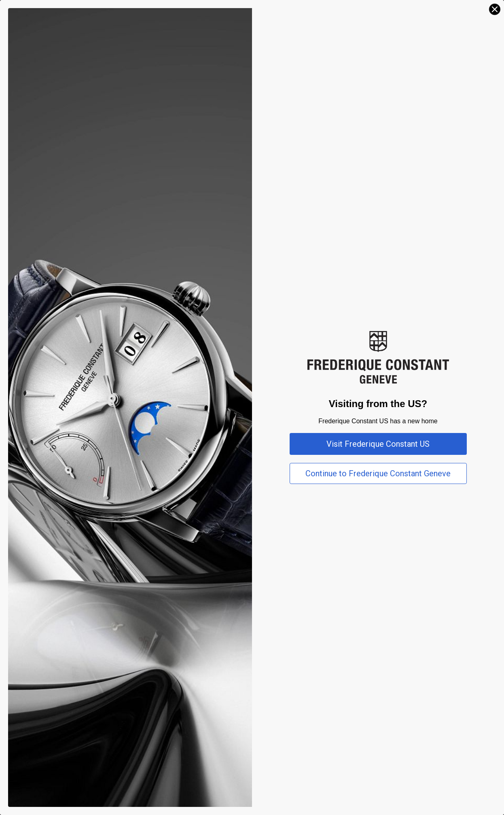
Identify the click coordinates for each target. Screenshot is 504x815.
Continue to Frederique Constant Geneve (378, 473)
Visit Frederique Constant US (378, 444)
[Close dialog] (495, 9)
